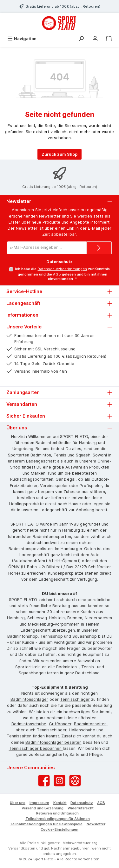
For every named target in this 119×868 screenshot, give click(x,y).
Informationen (22, 315)
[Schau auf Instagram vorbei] (60, 781)
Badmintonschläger (29, 699)
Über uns (18, 803)
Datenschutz (82, 803)
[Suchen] (81, 39)
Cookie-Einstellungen (60, 829)
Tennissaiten (19, 736)
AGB (57, 274)
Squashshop (85, 636)
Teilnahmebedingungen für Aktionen (58, 819)
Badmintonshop (23, 636)
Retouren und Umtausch (57, 813)
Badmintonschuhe (29, 724)
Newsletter (96, 824)
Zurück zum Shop (60, 154)
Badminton (41, 455)
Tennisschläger (75, 699)
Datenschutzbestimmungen (62, 269)
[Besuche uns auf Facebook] (44, 781)
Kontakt (60, 803)
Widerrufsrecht (81, 808)
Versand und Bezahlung (43, 808)
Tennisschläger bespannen (36, 748)
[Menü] (22, 39)
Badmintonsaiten (90, 724)
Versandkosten (22, 848)
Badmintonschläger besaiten (53, 742)
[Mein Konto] (95, 39)
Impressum (39, 803)
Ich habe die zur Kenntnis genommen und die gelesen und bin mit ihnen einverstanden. (62, 274)
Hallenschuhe (82, 730)
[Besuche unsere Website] (75, 781)
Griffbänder (60, 724)
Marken (38, 473)
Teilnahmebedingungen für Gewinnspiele (46, 824)
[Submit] (99, 248)
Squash (83, 455)
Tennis (60, 455)
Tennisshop (52, 636)
